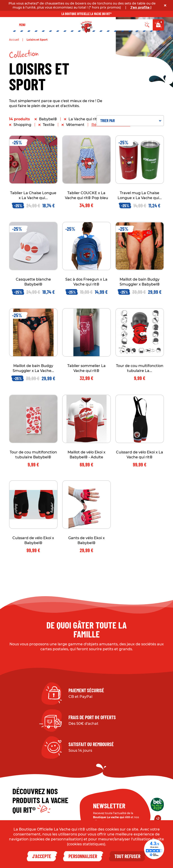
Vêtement (75, 125)
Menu (22, 25)
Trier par (131, 121)
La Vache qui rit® (84, 119)
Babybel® (48, 119)
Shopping (22, 125)
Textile (49, 125)
